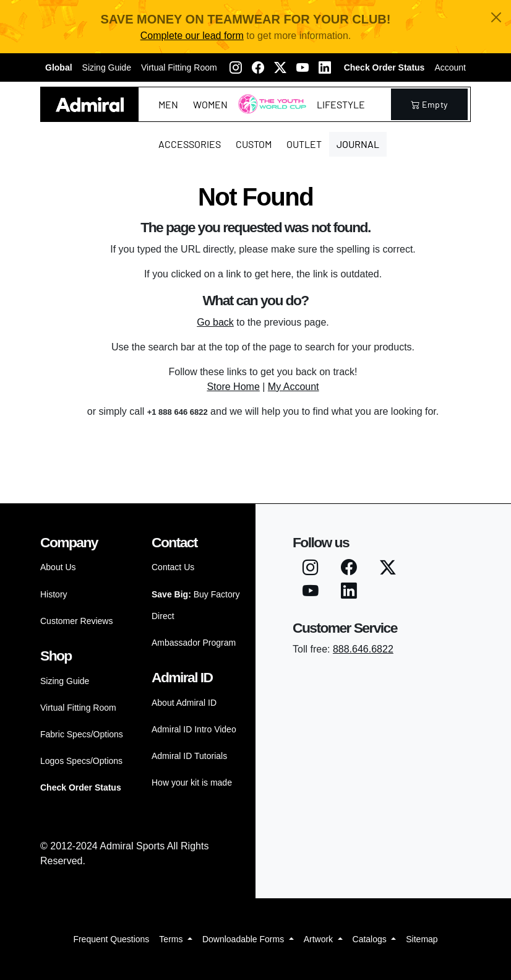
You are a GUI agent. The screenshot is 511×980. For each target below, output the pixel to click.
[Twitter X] (280, 67)
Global (59, 67)
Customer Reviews (76, 621)
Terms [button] (172, 939)
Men (168, 104)
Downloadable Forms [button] (244, 939)
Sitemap (422, 939)
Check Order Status (384, 67)
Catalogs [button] (371, 939)
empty (429, 104)
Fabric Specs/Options (82, 734)
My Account (294, 387)
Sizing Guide (107, 67)
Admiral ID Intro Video (194, 729)
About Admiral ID (184, 703)
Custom (254, 144)
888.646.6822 (363, 649)
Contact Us (173, 567)
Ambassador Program (194, 643)
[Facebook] (258, 67)
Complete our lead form (192, 36)
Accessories (190, 144)
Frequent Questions (111, 939)
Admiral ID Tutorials (189, 756)
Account (450, 67)
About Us (58, 567)
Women (210, 104)
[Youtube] (303, 67)
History (54, 594)
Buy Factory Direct (195, 605)
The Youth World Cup (269, 112)
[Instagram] (236, 67)
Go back (215, 322)
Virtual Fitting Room (179, 67)
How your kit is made (192, 783)
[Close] (496, 17)
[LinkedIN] (325, 67)
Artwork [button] (320, 939)
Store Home (233, 387)
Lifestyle (341, 104)
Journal (358, 144)
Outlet (304, 144)
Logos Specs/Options (81, 761)
